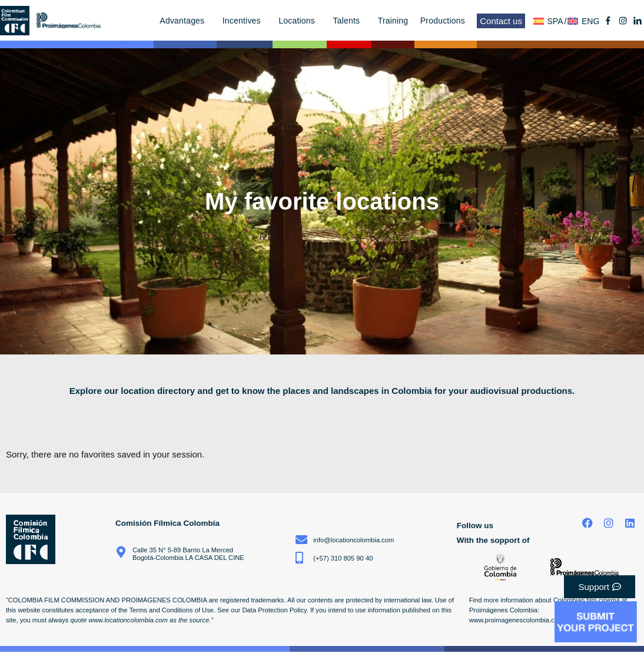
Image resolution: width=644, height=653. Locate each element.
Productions (446, 21)
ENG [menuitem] (590, 21)
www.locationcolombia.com (128, 620)
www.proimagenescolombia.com (516, 620)
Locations (300, 21)
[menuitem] (550, 21)
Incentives (245, 21)
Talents (349, 21)
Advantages (185, 21)
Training (393, 21)
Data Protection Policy (275, 610)
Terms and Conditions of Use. (172, 610)
